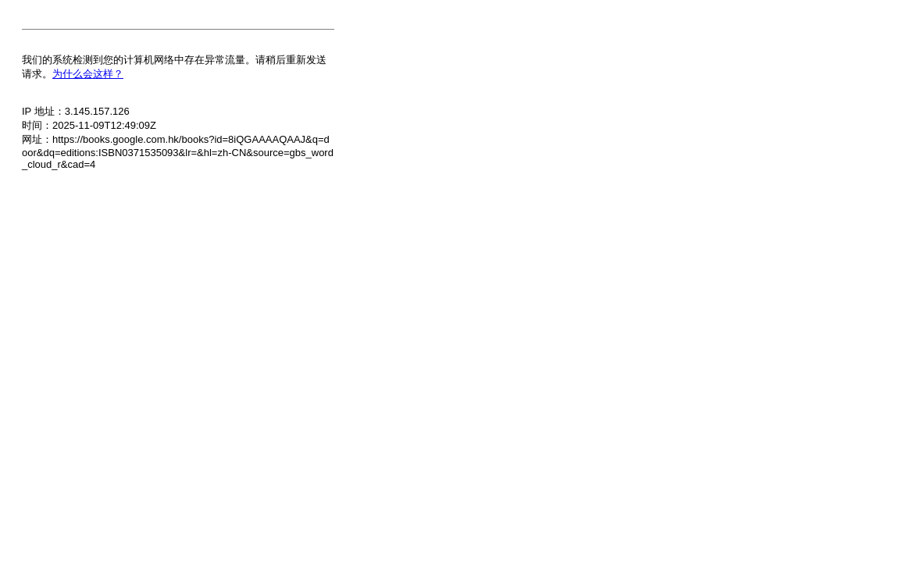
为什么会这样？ (88, 74)
